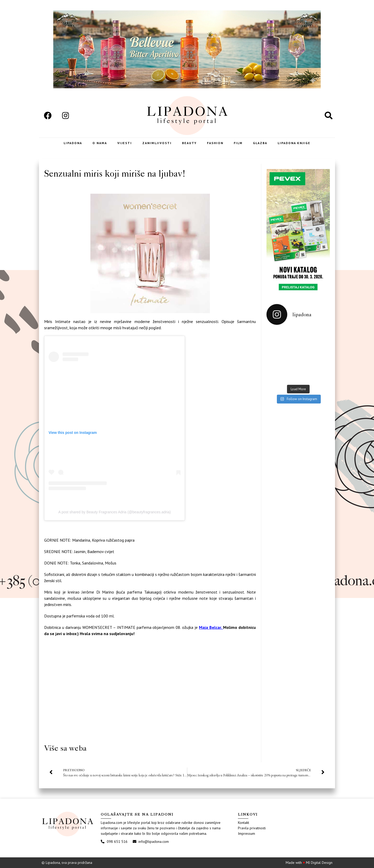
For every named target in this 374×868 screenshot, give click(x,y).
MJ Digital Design (319, 863)
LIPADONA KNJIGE (294, 143)
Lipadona (73, 143)
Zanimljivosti (157, 143)
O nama (100, 143)
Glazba (260, 143)
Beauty (189, 143)
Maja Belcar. (211, 627)
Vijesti (125, 143)
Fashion (215, 143)
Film (238, 143)
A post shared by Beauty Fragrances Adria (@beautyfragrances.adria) (115, 512)
